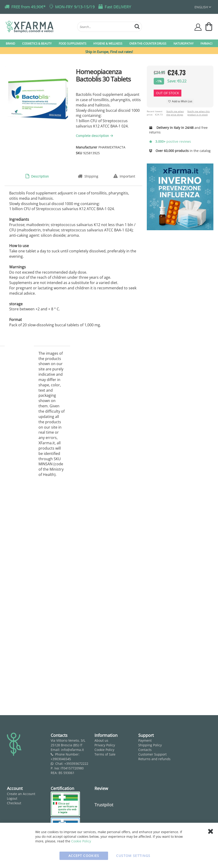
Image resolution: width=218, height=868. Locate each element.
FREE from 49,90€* (28, 7)
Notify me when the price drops (175, 113)
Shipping (91, 176)
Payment (145, 740)
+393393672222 (76, 764)
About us (101, 740)
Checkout (14, 803)
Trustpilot (104, 805)
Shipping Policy (150, 745)
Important (127, 176)
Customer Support (152, 754)
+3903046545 (61, 759)
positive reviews (170, 141)
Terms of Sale (105, 754)
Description (40, 176)
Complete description (95, 136)
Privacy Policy (105, 745)
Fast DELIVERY (118, 7)
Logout (12, 798)
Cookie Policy (104, 750)
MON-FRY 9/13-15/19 (75, 7)
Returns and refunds (154, 759)
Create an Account (21, 794)
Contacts (145, 750)
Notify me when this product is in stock (199, 113)
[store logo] (39, 27)
